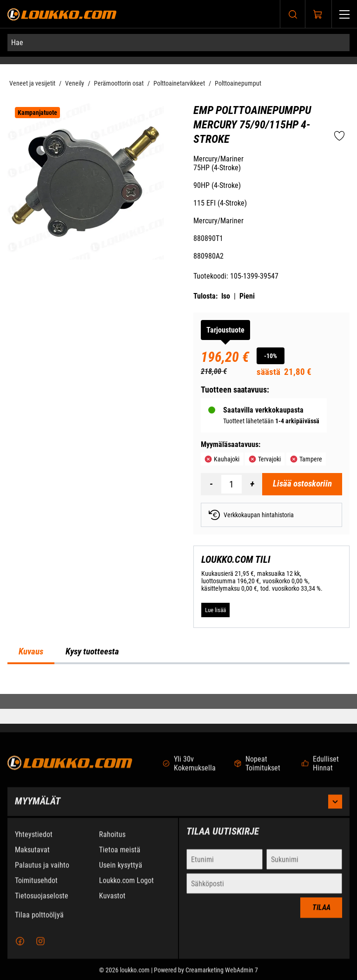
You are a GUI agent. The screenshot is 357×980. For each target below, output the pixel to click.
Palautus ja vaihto (42, 872)
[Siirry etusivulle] (62, 14)
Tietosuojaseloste (42, 903)
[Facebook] (20, 948)
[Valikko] (344, 14)
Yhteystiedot (34, 842)
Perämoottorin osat (119, 83)
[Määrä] (231, 484)
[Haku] (293, 14)
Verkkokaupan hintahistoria (251, 515)
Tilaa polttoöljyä (39, 922)
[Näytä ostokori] (318, 14)
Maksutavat (32, 857)
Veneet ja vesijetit (32, 83)
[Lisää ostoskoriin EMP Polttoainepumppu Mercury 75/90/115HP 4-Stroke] (302, 484)
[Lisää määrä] (252, 484)
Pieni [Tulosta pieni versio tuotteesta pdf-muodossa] (247, 296)
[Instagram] (40, 948)
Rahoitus (112, 842)
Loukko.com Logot (126, 888)
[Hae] (178, 43)
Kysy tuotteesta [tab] (92, 652)
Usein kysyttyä (121, 872)
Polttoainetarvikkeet (179, 83)
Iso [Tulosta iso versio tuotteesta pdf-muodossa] (226, 296)
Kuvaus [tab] (31, 652)
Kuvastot (112, 903)
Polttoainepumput (238, 83)
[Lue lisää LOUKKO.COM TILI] (215, 610)
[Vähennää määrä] (211, 484)
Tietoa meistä (120, 857)
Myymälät (178, 809)
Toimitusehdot (36, 888)
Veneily (75, 83)
